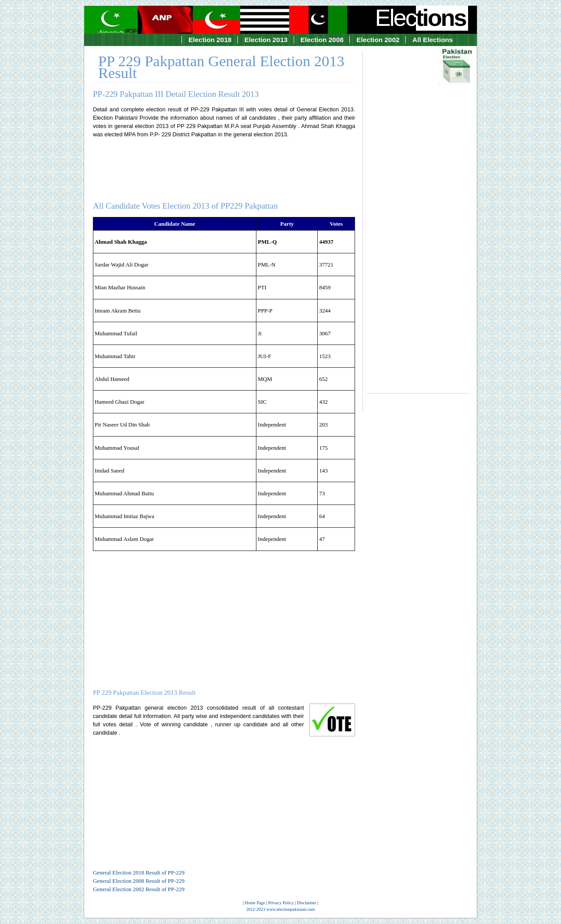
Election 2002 (378, 40)
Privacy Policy (281, 903)
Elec (422, 18)
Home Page (255, 903)
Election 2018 (210, 40)
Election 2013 (266, 40)
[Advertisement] (418, 214)
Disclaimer (307, 903)
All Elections (433, 40)
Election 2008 (322, 40)
